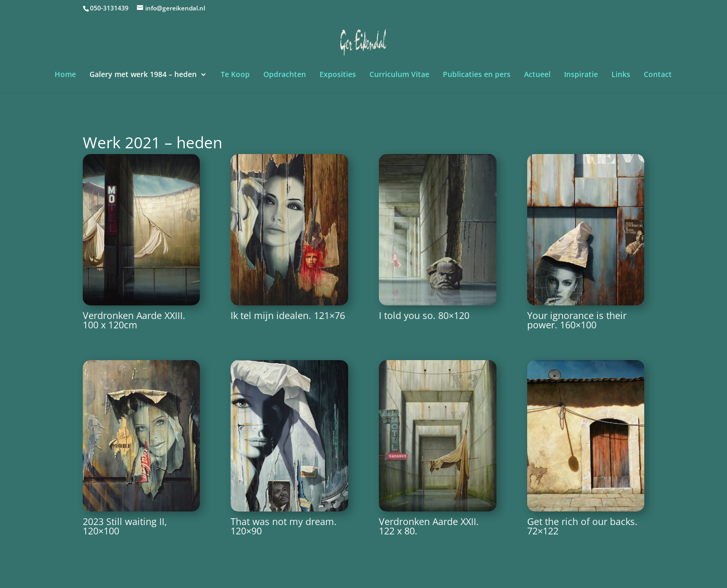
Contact (658, 75)
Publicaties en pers (477, 75)
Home (65, 75)
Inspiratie (581, 75)
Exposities (338, 75)
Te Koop (235, 75)
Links (621, 75)
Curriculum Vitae (399, 75)
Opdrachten (285, 75)
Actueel (537, 75)
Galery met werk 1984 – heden (143, 75)
